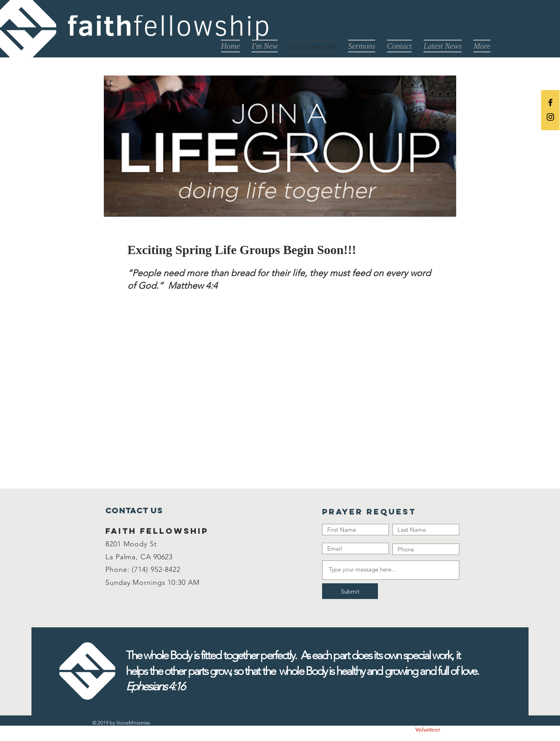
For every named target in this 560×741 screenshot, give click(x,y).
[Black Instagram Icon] (550, 117)
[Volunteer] (427, 730)
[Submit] (350, 591)
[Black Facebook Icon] (550, 102)
